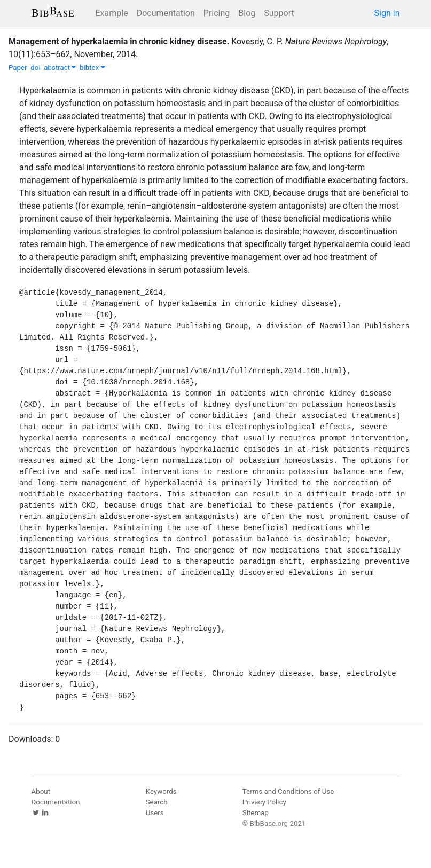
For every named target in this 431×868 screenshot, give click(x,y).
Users (155, 813)
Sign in (387, 13)
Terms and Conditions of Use (288, 791)
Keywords (161, 791)
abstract (60, 68)
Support (279, 13)
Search (157, 802)
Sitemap (256, 813)
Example (112, 13)
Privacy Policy (264, 802)
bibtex (92, 68)
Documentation (166, 13)
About (41, 791)
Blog (247, 13)
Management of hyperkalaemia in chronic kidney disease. (119, 41)
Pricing (217, 13)
